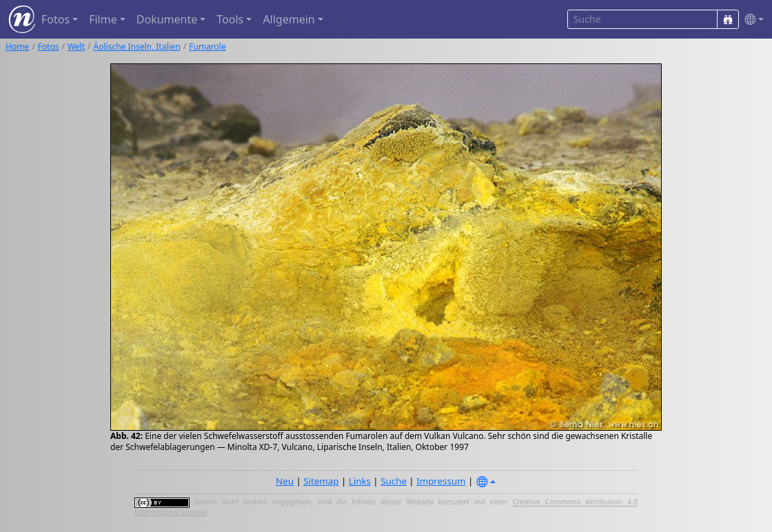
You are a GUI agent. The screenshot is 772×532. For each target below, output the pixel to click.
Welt (76, 47)
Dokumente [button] (167, 19)
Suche (394, 481)
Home (17, 47)
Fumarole (207, 47)
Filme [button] (103, 19)
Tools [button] (230, 19)
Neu (285, 481)
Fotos (49, 47)
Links (360, 481)
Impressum (441, 481)
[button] (751, 20)
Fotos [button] (55, 19)
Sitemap (321, 481)
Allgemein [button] (288, 19)
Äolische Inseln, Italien (137, 47)
